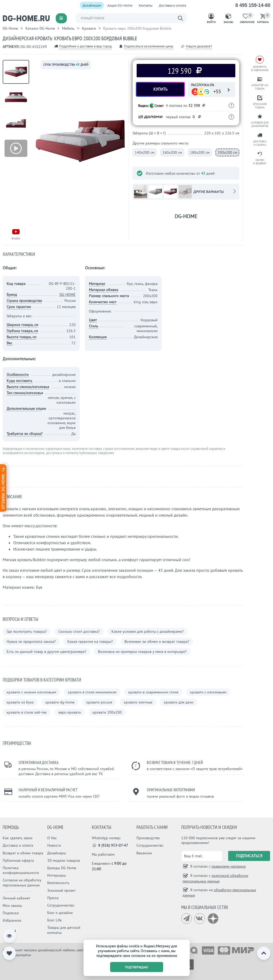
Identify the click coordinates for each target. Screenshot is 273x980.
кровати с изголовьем (208, 692)
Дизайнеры (57, 853)
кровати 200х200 (107, 712)
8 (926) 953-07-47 (110, 845)
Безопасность (58, 883)
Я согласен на (219, 893)
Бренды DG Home (62, 868)
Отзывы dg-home (3, 488)
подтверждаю (136, 967)
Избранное (12, 920)
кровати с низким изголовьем (31, 692)
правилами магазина (229, 866)
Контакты (146, 5)
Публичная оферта (18, 860)
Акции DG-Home (120, 5)
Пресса (53, 898)
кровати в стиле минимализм (92, 692)
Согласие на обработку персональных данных (22, 882)
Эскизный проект (61, 890)
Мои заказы (12, 906)
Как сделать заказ (18, 838)
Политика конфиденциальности (21, 870)
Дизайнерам (92, 5)
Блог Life (54, 920)
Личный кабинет (16, 898)
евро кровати (70, 712)
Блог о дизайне (60, 913)
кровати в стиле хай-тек (27, 712)
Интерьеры (57, 875)
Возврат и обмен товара (23, 853)
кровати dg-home (60, 702)
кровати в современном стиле (153, 692)
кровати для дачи (179, 702)
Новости (54, 845)
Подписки (11, 913)
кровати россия (99, 702)
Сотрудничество (61, 905)
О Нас (52, 838)
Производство (148, 838)
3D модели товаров (64, 860)
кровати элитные (138, 702)
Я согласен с (217, 866)
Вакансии (144, 853)
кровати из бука (20, 702)
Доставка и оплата (172, 5)
